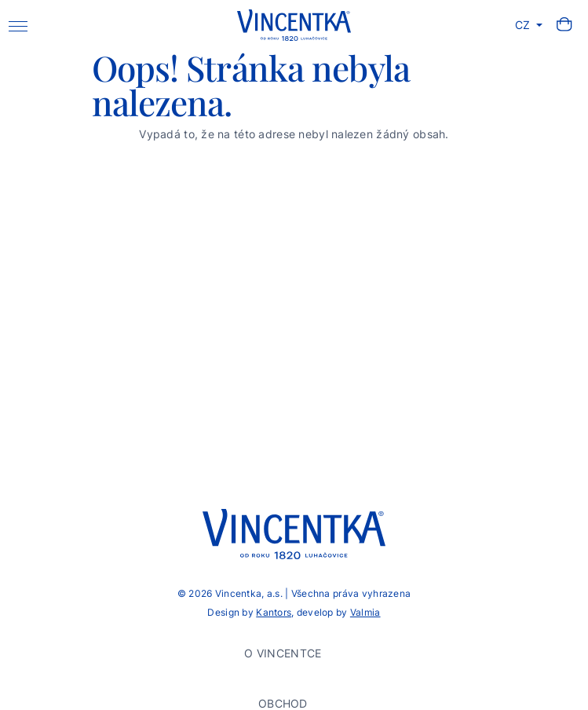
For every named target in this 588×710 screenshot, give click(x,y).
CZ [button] (524, 25)
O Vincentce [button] (284, 653)
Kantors (274, 612)
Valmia (365, 612)
